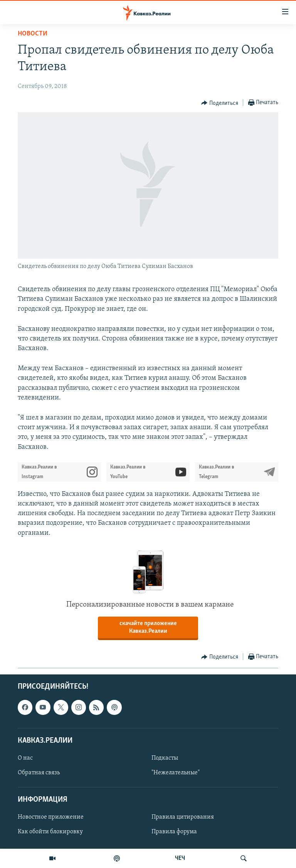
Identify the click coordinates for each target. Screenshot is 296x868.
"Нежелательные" (176, 773)
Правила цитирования (183, 817)
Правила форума (174, 832)
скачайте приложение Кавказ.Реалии (148, 627)
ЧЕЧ (180, 858)
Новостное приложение (51, 817)
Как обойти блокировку (50, 832)
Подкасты (165, 758)
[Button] (220, 103)
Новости (33, 34)
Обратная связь (39, 773)
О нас (25, 758)
